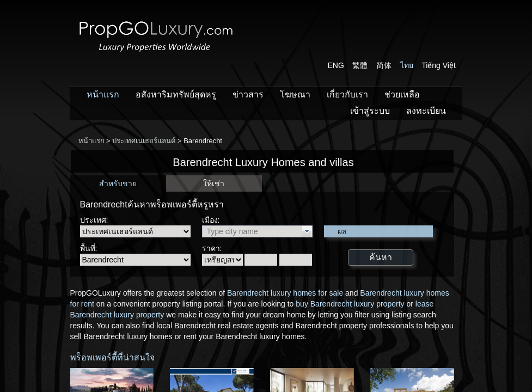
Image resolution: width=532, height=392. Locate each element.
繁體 (360, 65)
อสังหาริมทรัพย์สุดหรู (176, 94)
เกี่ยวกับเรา (347, 94)
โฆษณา (295, 94)
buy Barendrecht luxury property (350, 304)
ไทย (407, 65)
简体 (384, 65)
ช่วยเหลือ (402, 94)
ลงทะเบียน (426, 111)
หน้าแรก (103, 94)
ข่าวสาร (248, 94)
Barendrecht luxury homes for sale (285, 293)
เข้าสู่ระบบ (370, 111)
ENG (336, 65)
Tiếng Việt (439, 65)
